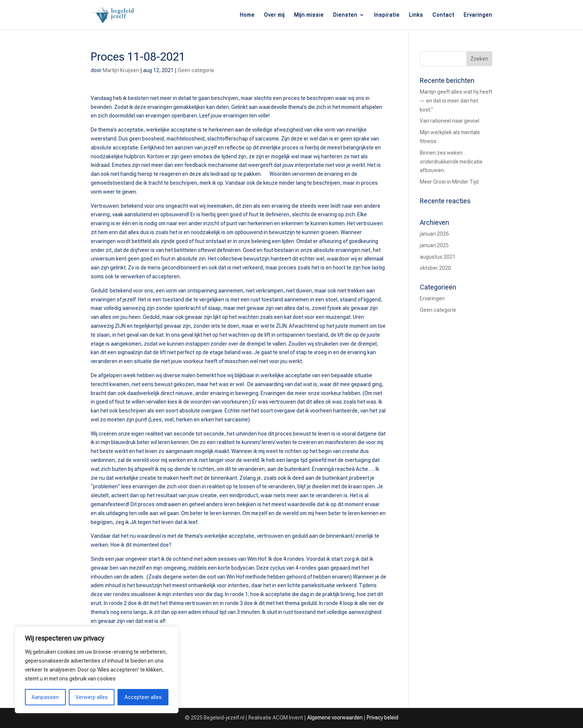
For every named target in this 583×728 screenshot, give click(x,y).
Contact (443, 15)
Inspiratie (387, 15)
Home (247, 15)
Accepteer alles (143, 697)
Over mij (274, 15)
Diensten (345, 15)
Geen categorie (196, 70)
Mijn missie (309, 15)
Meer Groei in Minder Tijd (449, 182)
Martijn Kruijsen (121, 70)
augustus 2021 (438, 257)
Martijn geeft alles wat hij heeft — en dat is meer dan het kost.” (456, 101)
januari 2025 (434, 245)
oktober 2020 (435, 268)
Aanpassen (45, 697)
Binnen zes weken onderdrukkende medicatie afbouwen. (451, 162)
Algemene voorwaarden (335, 718)
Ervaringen (478, 15)
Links (416, 15)
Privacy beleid (382, 718)
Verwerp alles (92, 697)
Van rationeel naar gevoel (450, 121)
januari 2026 (434, 234)
